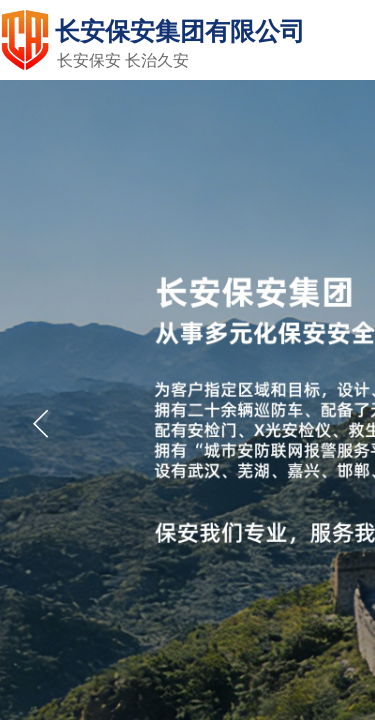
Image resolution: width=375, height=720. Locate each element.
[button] (41, 424)
